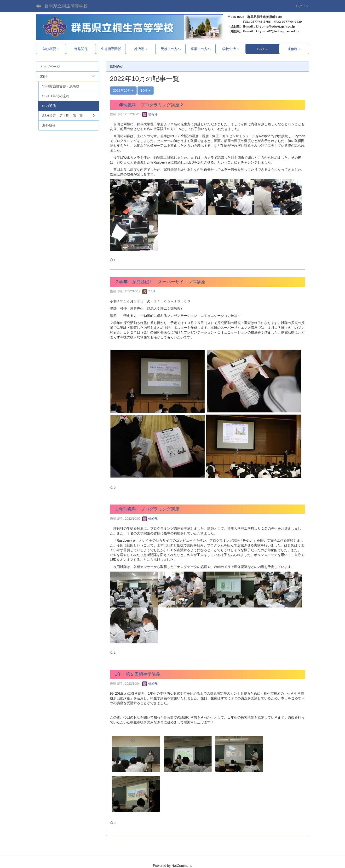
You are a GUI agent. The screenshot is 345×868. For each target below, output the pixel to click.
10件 (146, 91)
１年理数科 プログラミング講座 (147, 509)
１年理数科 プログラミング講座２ (149, 105)
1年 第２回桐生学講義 (138, 674)
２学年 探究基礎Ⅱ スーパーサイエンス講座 (160, 282)
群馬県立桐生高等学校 (66, 6)
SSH (149, 291)
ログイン (302, 6)
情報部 (150, 114)
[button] (262, 49)
